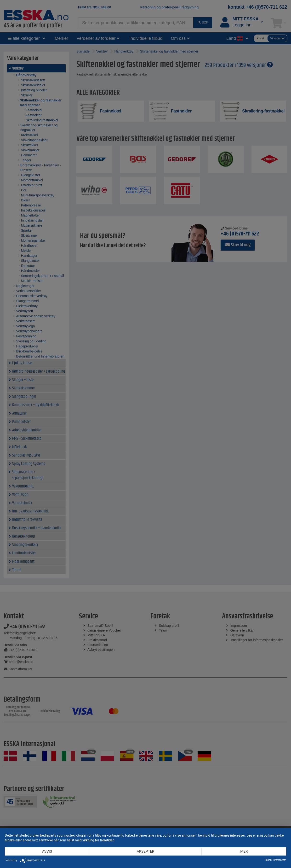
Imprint (269, 860)
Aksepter (145, 851)
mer (244, 851)
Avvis (47, 851)
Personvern (280, 860)
